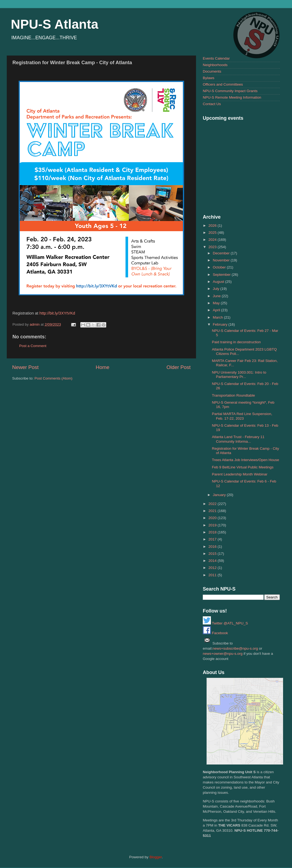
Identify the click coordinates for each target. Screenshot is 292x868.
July (217, 289)
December (222, 253)
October (220, 267)
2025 (213, 233)
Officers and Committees (223, 84)
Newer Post (25, 367)
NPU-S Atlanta (55, 24)
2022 (213, 504)
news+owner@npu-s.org (223, 654)
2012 (213, 568)
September (222, 275)
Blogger (156, 857)
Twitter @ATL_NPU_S (225, 623)
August (219, 282)
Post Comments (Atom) (54, 378)
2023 (213, 247)
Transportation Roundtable (233, 395)
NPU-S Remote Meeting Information (232, 97)
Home (102, 367)
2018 (213, 532)
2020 (213, 518)
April (217, 310)
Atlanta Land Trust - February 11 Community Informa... (238, 439)
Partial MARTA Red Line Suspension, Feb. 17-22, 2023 (242, 416)
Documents (212, 71)
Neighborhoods (215, 65)
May (217, 303)
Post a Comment (33, 346)
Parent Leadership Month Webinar (240, 474)
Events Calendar (216, 58)
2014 (213, 561)
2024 (213, 240)
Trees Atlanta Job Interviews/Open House (246, 460)
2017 (213, 539)
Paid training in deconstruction (236, 342)
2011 (213, 575)
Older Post (179, 367)
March (218, 317)
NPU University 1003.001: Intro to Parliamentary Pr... (239, 375)
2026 (213, 226)
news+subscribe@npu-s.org (235, 648)
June (217, 296)
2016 (213, 547)
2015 (213, 554)
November (222, 260)
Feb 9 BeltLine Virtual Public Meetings (243, 467)
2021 (213, 511)
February (221, 324)
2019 (213, 525)
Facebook (215, 633)
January (220, 495)
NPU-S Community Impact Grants (230, 91)
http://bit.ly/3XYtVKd (57, 313)
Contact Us (212, 104)
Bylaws (209, 78)
